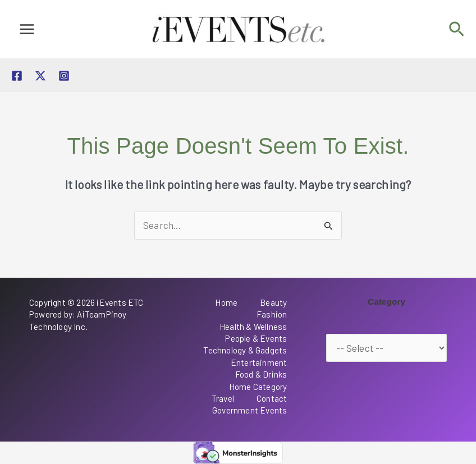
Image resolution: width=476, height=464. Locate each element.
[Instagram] (64, 76)
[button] (457, 29)
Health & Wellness (253, 327)
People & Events (256, 338)
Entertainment (259, 362)
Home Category (258, 387)
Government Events (250, 410)
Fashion (272, 314)
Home (226, 302)
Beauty (273, 302)
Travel (223, 398)
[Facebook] (17, 76)
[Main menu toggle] (27, 29)
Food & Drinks (261, 374)
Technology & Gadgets (245, 350)
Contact (272, 398)
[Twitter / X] (40, 76)
